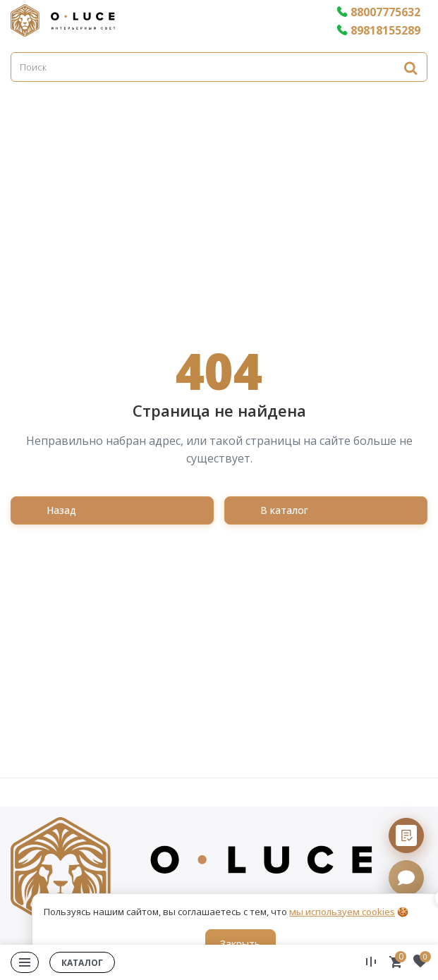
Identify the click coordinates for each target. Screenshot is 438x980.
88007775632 (378, 12)
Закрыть (240, 944)
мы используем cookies (342, 912)
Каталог (82, 963)
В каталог (284, 510)
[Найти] (410, 67)
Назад (61, 510)
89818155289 (378, 30)
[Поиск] (219, 67)
